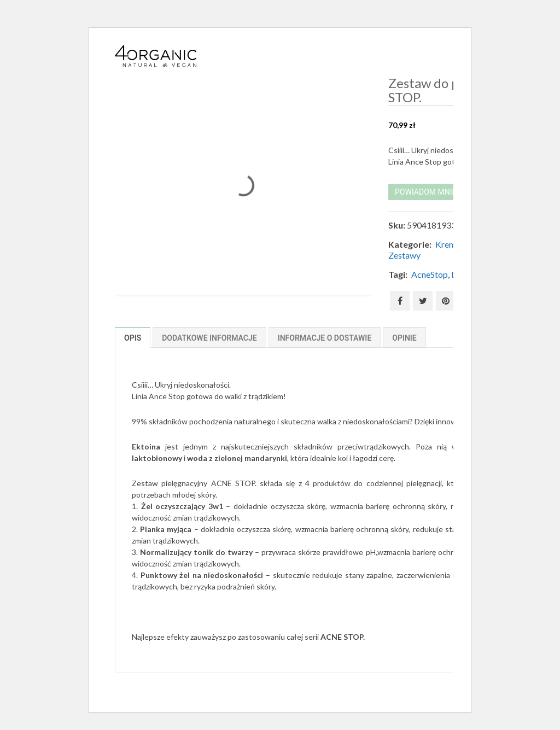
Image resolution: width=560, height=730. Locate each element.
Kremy (448, 244)
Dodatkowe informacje (209, 338)
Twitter (423, 301)
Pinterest (446, 301)
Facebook (400, 301)
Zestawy (404, 255)
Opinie (404, 338)
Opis (133, 338)
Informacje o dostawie (325, 338)
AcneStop (430, 274)
